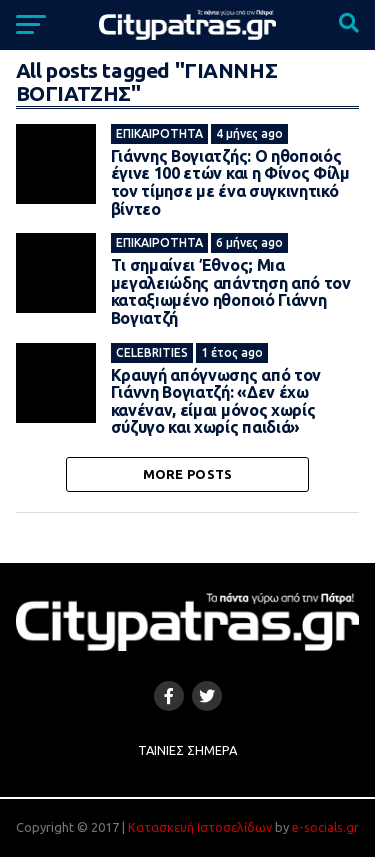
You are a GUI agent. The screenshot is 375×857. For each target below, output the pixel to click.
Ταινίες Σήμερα (187, 750)
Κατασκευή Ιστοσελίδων (200, 827)
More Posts (188, 474)
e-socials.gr (325, 827)
